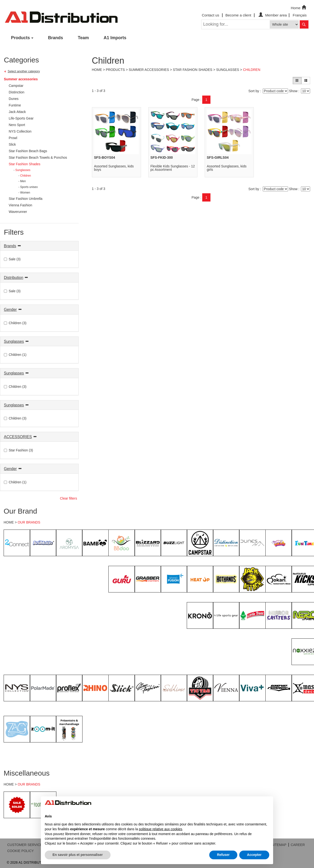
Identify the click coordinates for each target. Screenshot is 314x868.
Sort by (254, 91)
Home (299, 7)
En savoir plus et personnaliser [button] (78, 855)
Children (252, 70)
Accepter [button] (254, 855)
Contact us (210, 15)
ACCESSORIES (18, 437)
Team (83, 38)
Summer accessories (21, 79)
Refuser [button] (223, 855)
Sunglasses (14, 341)
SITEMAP (279, 845)
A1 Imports (115, 38)
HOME (9, 522)
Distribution (14, 278)
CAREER (298, 845)
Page (196, 100)
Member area (272, 15)
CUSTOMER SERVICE (25, 845)
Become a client (238, 15)
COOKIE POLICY (21, 851)
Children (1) (15, 355)
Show (293, 91)
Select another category (24, 71)
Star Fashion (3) (18, 450)
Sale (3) (12, 259)
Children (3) (15, 323)
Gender (10, 310)
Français (300, 15)
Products (21, 38)
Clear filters (69, 498)
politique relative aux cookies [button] (161, 829)
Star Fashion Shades (192, 70)
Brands (56, 38)
